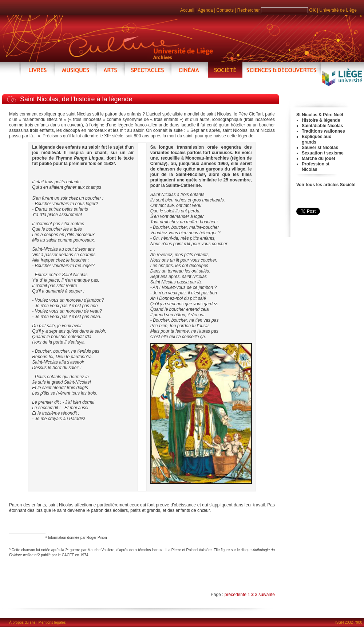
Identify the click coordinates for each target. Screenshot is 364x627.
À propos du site (22, 622)
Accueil (187, 10)
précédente (236, 595)
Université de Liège (338, 10)
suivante (267, 595)
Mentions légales (52, 622)
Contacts (225, 10)
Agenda (205, 10)
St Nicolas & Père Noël (320, 115)
